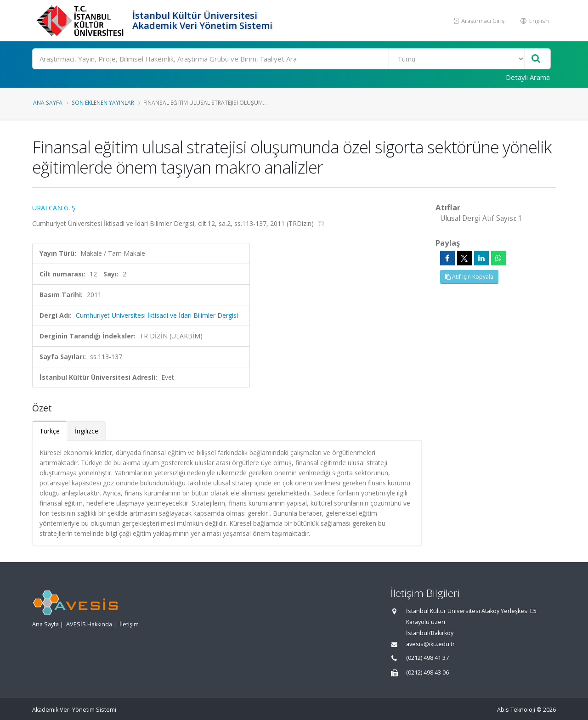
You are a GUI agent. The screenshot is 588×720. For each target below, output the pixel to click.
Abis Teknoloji (516, 710)
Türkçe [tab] (50, 431)
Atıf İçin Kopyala (469, 277)
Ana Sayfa (48, 102)
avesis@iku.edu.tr (430, 644)
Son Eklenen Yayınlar (103, 102)
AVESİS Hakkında (89, 624)
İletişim (129, 624)
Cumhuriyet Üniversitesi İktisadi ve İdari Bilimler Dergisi (157, 315)
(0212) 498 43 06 (427, 672)
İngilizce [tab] (87, 431)
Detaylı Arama (528, 77)
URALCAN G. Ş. (54, 208)
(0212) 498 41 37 (427, 658)
